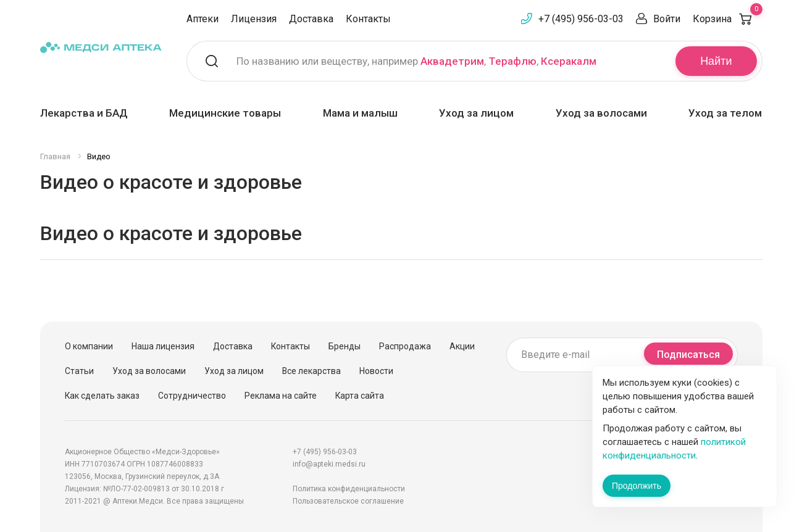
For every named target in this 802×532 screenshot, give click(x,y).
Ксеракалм (569, 61)
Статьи (79, 371)
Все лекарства (311, 371)
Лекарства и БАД (84, 113)
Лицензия (254, 19)
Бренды (345, 346)
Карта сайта (360, 396)
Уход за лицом (476, 113)
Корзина (728, 19)
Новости (376, 371)
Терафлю (512, 61)
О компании (89, 346)
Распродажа (405, 346)
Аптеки (203, 19)
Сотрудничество (192, 396)
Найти (716, 61)
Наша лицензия (163, 346)
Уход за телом (725, 113)
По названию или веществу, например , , (416, 61)
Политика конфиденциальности (349, 489)
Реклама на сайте (281, 396)
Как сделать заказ (102, 396)
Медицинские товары (225, 113)
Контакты (368, 19)
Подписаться (688, 355)
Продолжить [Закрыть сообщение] (637, 486)
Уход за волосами (601, 113)
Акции (462, 346)
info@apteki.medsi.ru (329, 464)
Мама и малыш (360, 113)
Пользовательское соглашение (348, 501)
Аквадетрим (452, 61)
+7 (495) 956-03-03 (581, 19)
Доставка (311, 19)
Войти (667, 19)
